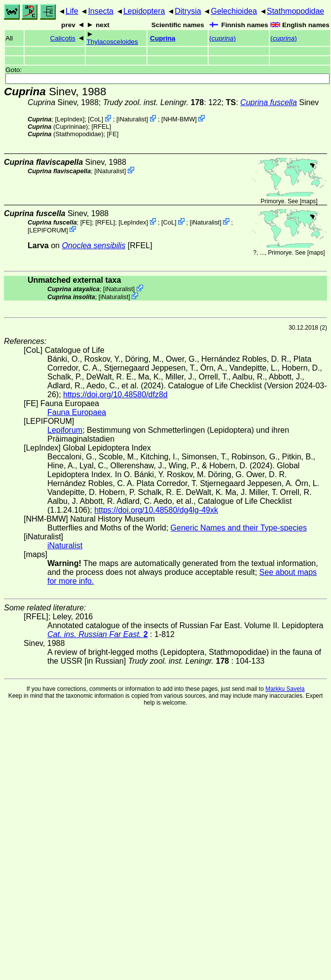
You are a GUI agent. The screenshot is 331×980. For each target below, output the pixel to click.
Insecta (101, 11)
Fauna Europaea (77, 412)
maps (309, 201)
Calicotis (62, 38)
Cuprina (163, 38)
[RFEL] (101, 127)
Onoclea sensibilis (93, 245)
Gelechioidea (234, 11)
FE (112, 134)
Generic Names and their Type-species (239, 528)
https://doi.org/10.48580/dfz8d (115, 395)
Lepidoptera (144, 11)
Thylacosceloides (112, 42)
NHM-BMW (179, 119)
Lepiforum (65, 430)
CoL (95, 119)
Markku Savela (285, 689)
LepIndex (70, 119)
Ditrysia (188, 11)
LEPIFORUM (48, 230)
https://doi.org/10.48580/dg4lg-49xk (156, 510)
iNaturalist (132, 119)
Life (72, 11)
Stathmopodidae (296, 11)
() (222, 38)
